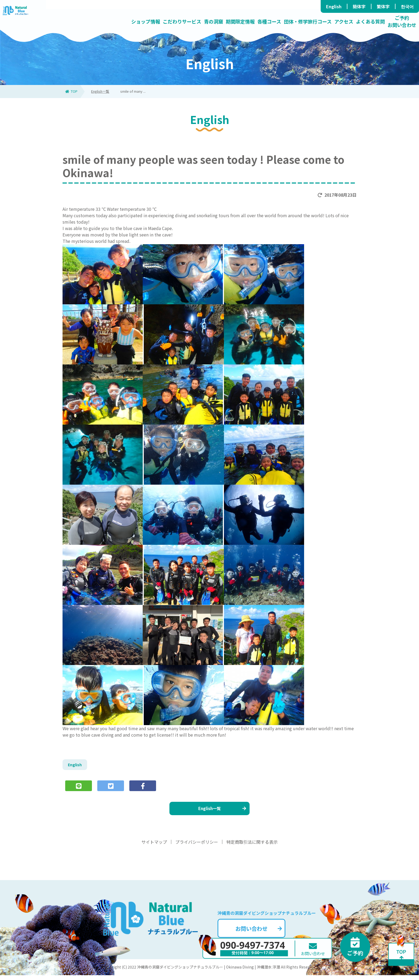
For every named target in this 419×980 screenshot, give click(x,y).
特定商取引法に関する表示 (252, 847)
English (334, 6)
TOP (71, 91)
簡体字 (359, 6)
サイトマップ (154, 847)
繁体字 (383, 6)
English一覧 (100, 91)
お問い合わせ (267, 932)
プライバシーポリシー (197, 847)
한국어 (407, 6)
